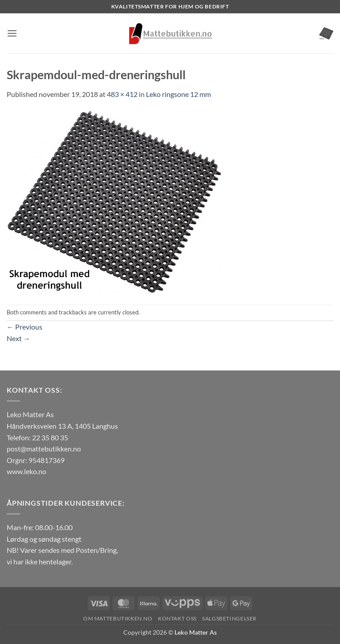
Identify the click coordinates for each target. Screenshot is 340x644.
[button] (12, 33)
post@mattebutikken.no (44, 449)
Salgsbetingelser (229, 618)
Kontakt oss (177, 618)
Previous (24, 327)
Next (18, 338)
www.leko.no (26, 471)
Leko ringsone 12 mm (178, 94)
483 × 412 (122, 94)
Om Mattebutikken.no (118, 618)
